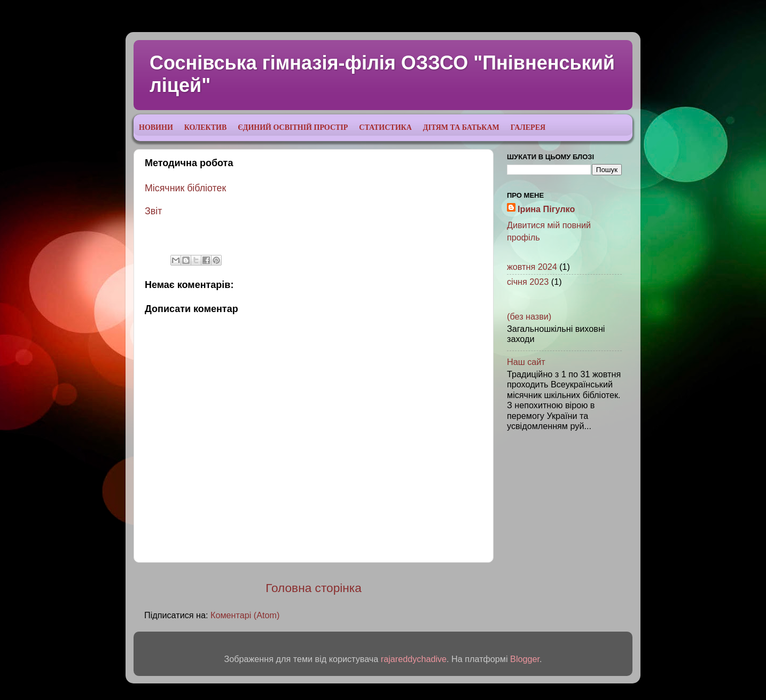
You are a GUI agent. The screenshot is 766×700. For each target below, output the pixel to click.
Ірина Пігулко (546, 209)
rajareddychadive (414, 659)
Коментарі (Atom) (245, 615)
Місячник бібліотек (185, 188)
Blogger (525, 659)
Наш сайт (526, 362)
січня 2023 (528, 282)
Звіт (153, 211)
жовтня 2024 (532, 267)
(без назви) (529, 316)
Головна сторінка (314, 588)
